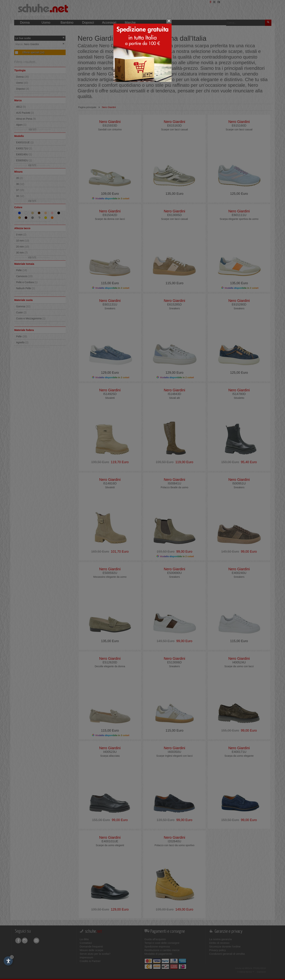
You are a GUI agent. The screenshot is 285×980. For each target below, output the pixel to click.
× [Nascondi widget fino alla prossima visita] (12, 957)
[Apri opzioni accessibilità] (8, 961)
